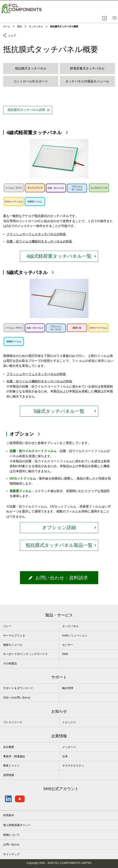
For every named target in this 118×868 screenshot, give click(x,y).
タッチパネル (70, 626)
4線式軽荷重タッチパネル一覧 (59, 256)
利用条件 (9, 815)
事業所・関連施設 (14, 756)
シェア (12, 35)
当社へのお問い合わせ (17, 697)
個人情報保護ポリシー (17, 825)
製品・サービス (59, 615)
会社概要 (9, 747)
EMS (65, 654)
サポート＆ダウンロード (18, 688)
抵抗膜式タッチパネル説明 (29, 110)
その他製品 (10, 663)
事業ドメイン (11, 766)
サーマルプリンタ (14, 635)
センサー (68, 645)
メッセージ (69, 747)
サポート (59, 677)
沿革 (65, 756)
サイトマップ (11, 854)
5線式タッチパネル (27, 272)
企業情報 (59, 736)
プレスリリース (13, 722)
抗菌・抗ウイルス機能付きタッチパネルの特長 (39, 241)
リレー (7, 626)
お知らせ (59, 711)
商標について (11, 835)
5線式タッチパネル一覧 (59, 411)
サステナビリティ (73, 766)
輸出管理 (68, 688)
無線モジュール (13, 645)
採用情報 (9, 775)
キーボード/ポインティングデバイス (25, 654)
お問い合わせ (11, 844)
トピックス (69, 722)
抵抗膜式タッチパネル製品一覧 (59, 545)
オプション (22, 434)
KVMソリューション (75, 635)
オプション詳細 (59, 527)
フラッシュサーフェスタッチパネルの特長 (36, 234)
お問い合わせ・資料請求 (62, 578)
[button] (104, 18)
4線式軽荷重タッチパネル (34, 133)
